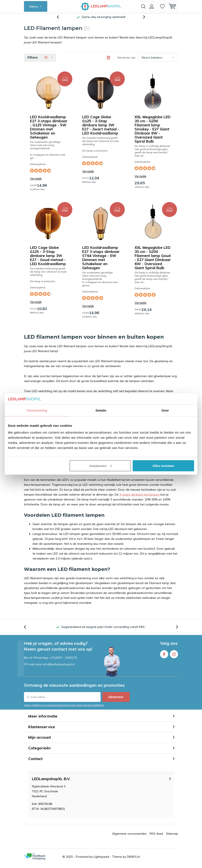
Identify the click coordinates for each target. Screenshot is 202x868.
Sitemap (172, 837)
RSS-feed (156, 837)
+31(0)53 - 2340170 (63, 661)
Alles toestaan (163, 466)
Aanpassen (101, 466)
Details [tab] (101, 410)
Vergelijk (36, 182)
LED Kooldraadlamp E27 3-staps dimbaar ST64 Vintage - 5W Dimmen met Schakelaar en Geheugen (101, 261)
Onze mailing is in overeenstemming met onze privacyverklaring (64, 708)
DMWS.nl (133, 860)
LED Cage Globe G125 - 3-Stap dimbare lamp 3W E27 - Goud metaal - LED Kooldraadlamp (48, 259)
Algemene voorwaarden (129, 837)
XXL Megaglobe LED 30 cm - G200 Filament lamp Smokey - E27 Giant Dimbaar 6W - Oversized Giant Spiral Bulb (153, 132)
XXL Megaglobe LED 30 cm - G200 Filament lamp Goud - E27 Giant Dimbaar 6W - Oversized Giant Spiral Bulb (153, 261)
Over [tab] (165, 410)
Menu (34, 6)
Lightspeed (101, 860)
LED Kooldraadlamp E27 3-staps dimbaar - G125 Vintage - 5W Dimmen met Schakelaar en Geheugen (49, 130)
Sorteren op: (127, 61)
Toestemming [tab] (37, 410)
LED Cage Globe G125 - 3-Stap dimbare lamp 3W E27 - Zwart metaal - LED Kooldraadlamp (101, 128)
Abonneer (116, 700)
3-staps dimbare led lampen (140, 498)
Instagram (174, 656)
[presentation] (60, 20)
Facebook (164, 656)
